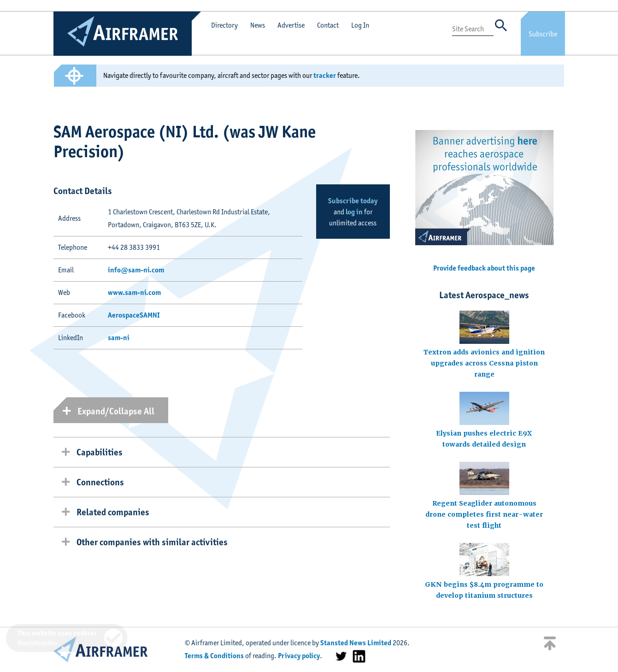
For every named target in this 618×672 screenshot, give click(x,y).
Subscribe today (353, 201)
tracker (325, 75)
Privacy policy (299, 656)
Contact (328, 25)
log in (354, 212)
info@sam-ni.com (136, 270)
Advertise (291, 25)
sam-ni (119, 338)
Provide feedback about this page (484, 268)
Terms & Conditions (214, 656)
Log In (360, 25)
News (258, 25)
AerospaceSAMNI (134, 315)
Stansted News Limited (356, 643)
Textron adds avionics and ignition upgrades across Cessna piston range (484, 363)
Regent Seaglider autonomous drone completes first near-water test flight (484, 514)
